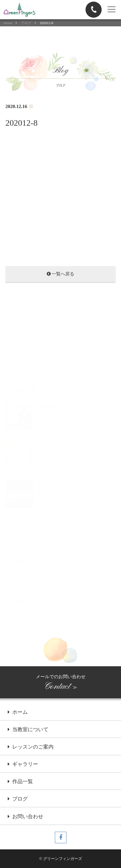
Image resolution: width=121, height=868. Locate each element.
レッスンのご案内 (31, 747)
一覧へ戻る (61, 275)
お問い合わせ (25, 817)
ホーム (18, 713)
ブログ (26, 23)
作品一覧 (20, 782)
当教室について (28, 730)
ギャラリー (23, 765)
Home (8, 23)
